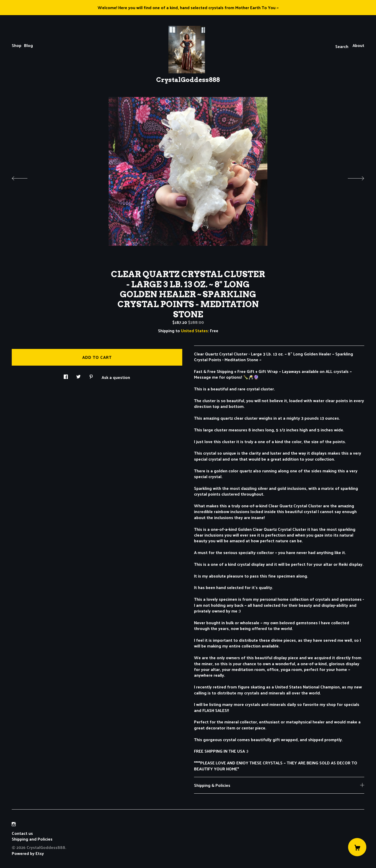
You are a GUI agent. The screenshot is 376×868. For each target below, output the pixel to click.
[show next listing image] (351, 177)
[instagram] (14, 824)
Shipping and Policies (32, 839)
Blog (28, 45)
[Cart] (357, 847)
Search (342, 46)
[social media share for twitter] (78, 375)
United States (194, 331)
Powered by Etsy (28, 853)
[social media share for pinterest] (91, 375)
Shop (17, 45)
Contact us (22, 833)
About (358, 45)
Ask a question (116, 377)
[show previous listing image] (25, 177)
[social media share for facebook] (66, 375)
